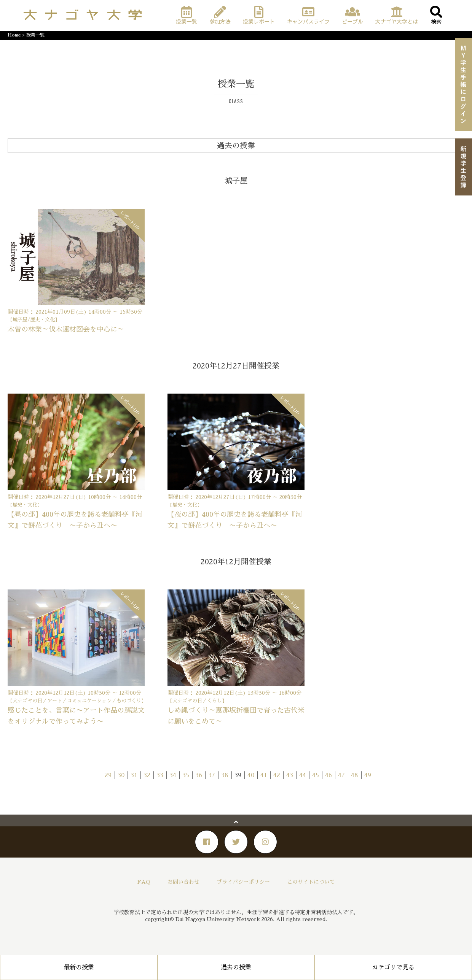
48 (355, 775)
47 (341, 775)
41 (264, 775)
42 (277, 775)
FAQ (144, 882)
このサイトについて (311, 882)
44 (303, 775)
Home (14, 35)
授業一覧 (35, 35)
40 (251, 775)
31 (134, 775)
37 (212, 775)
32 (147, 775)
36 (199, 775)
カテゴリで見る (393, 967)
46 (328, 775)
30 (121, 775)
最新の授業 (79, 967)
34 (173, 775)
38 (225, 775)
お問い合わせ (183, 882)
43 (290, 775)
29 (108, 775)
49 (368, 775)
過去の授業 (236, 967)
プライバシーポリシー (243, 882)
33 (160, 775)
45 (316, 775)
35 (186, 775)
